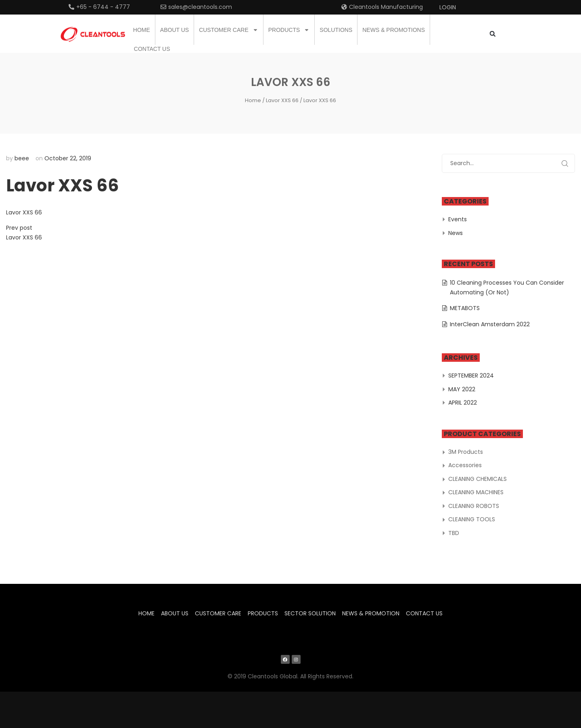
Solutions (336, 30)
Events (458, 219)
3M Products (466, 452)
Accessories (465, 465)
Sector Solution (310, 613)
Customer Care (229, 30)
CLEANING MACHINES (476, 492)
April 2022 (463, 403)
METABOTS (465, 308)
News (456, 233)
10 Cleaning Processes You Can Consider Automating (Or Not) (507, 287)
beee (22, 158)
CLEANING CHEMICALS (478, 479)
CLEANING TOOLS (472, 519)
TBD (454, 533)
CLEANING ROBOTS (474, 506)
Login (448, 7)
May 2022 (462, 389)
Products (289, 30)
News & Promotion (371, 613)
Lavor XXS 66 (282, 100)
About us (175, 30)
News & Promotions (394, 30)
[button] (492, 34)
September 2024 (471, 376)
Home (142, 30)
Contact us (152, 49)
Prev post (19, 228)
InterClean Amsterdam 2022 (490, 324)
